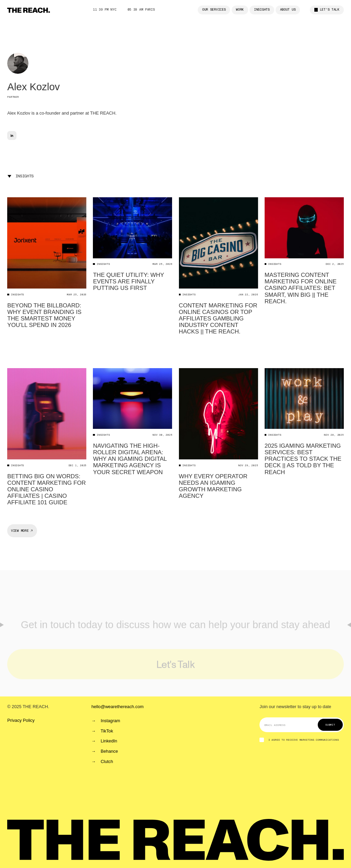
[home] (28, 10)
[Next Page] (22, 531)
